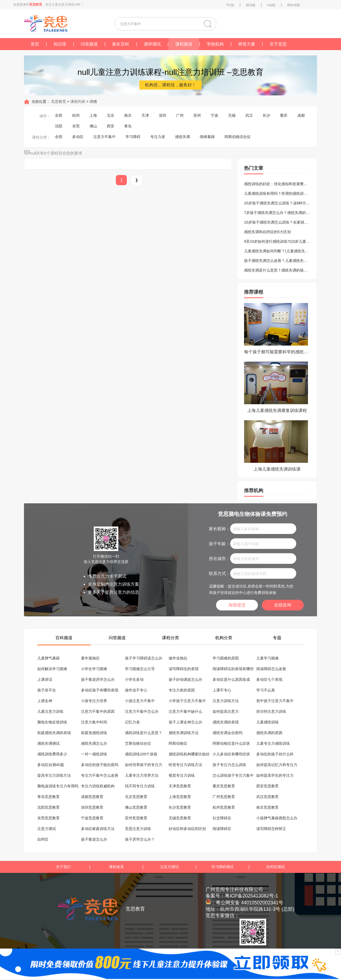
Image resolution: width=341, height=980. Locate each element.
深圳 (163, 115)
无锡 (232, 115)
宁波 (214, 115)
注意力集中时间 (94, 722)
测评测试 (152, 44)
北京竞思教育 (136, 797)
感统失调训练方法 (184, 733)
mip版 (271, 5)
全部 (59, 115)
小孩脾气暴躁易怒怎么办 (277, 818)
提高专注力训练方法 (54, 775)
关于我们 (63, 867)
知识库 (60, 44)
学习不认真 (266, 690)
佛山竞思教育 (136, 807)
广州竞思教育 (224, 797)
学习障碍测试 (222, 867)
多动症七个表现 (269, 679)
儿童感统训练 (267, 722)
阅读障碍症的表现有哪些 (233, 669)
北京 (111, 115)
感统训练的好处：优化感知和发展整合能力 (279, 184)
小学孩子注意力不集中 (187, 701)
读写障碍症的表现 (184, 669)
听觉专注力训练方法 (185, 765)
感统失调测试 (48, 743)
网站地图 (294, 5)
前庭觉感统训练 (94, 733)
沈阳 (59, 126)
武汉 (249, 115)
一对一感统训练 (94, 754)
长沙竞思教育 (180, 807)
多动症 (78, 137)
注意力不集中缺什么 (185, 711)
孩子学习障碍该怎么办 (144, 658)
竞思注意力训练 (138, 829)
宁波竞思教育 (92, 818)
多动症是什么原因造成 (231, 679)
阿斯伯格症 (178, 743)
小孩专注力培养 (94, 701)
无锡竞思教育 (180, 818)
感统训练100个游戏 (141, 754)
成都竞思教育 (92, 797)
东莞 (76, 126)
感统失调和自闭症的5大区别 (267, 232)
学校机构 (215, 44)
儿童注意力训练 (50, 711)
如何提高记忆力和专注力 (277, 765)
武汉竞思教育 (267, 797)
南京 (128, 115)
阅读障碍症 (222, 829)
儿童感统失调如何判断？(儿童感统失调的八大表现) (286, 251)
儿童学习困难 (267, 658)
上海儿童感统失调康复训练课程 (277, 410)
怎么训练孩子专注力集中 (233, 775)
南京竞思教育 (267, 807)
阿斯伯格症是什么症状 (231, 743)
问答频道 (89, 44)
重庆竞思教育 (224, 786)
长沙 (266, 115)
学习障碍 (133, 137)
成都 (301, 115)
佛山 (93, 126)
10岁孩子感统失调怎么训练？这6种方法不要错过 (284, 203)
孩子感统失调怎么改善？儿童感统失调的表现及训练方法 (291, 261)
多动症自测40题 (51, 765)
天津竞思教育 (180, 786)
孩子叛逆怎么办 (94, 839)
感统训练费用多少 (52, 754)
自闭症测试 (275, 867)
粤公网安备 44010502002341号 (249, 903)
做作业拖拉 (178, 658)
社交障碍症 (222, 818)
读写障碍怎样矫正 (271, 829)
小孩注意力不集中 (140, 701)
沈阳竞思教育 (48, 807)
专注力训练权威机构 (98, 786)
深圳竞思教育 (92, 807)
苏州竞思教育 (136, 818)
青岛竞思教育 (48, 797)
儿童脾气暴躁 (48, 658)
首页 (35, 44)
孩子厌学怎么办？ (140, 839)
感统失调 (182, 137)
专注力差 (158, 137)
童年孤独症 (90, 658)
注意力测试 (47, 829)
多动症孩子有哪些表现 (100, 690)
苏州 (197, 115)
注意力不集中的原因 (98, 711)
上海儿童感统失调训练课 (277, 469)
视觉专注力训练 (182, 775)
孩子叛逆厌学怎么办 (98, 679)
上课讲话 (45, 679)
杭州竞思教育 (224, 807)
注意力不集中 (104, 137)
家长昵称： (220, 529)
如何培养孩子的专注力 (144, 765)
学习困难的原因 (226, 658)
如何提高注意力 (226, 711)
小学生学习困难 (94, 669)
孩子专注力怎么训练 (229, 765)
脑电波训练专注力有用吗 (58, 786)
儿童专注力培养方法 (142, 775)
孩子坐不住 (47, 690)
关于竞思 (278, 44)
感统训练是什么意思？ (144, 733)
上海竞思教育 (180, 797)
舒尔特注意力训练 (271, 711)
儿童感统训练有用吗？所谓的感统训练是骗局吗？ (285, 193)
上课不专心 (222, 690)
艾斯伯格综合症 (138, 743)
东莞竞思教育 (48, 818)
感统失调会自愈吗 (228, 733)
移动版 (251, 5)
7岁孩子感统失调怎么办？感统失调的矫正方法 (282, 213)
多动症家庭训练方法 (98, 829)
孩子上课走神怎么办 (185, 722)
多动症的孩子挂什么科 (275, 754)
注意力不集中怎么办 (142, 711)
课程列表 (78, 102)
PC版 (230, 5)
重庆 (284, 115)
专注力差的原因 (182, 690)
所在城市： (220, 559)
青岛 (128, 126)
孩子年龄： (220, 544)
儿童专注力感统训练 (273, 743)
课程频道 (184, 44)
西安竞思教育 (267, 786)
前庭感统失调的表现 (54, 733)
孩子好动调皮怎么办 (185, 679)
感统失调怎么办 (94, 743)
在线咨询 (283, 605)
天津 (145, 115)
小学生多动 (134, 679)
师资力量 (247, 44)
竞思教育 (58, 102)
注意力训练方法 (226, 701)
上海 (93, 115)
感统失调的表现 (226, 722)
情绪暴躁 (207, 137)
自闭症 (43, 839)
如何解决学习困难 (52, 669)
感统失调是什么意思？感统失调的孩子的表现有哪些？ (289, 270)
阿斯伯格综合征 (238, 137)
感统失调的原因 (269, 733)
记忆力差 (132, 722)
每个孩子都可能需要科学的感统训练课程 (277, 352)
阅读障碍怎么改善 (271, 669)
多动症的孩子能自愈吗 (100, 765)
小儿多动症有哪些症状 (231, 754)
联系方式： (220, 574)
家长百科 (121, 44)
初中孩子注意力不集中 (275, 701)
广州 (180, 115)
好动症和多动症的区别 (187, 829)
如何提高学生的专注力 (275, 775)
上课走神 (45, 701)
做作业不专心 (136, 690)
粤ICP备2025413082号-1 (251, 896)
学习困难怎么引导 (140, 669)
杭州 (76, 115)
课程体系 (116, 867)
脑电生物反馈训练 (52, 722)
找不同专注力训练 (140, 786)
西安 (111, 126)
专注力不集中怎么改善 (100, 775)
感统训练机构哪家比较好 (189, 754)
